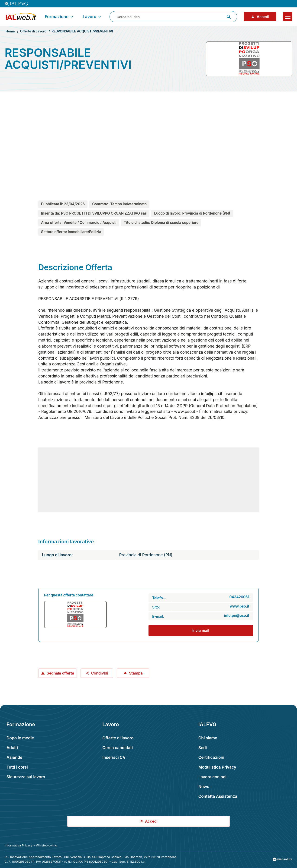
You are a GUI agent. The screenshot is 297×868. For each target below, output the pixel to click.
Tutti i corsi (17, 767)
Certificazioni (211, 757)
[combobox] (173, 17)
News (204, 787)
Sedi (203, 748)
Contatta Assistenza (218, 796)
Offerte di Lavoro (33, 31)
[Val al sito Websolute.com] (282, 859)
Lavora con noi (212, 777)
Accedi (260, 17)
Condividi (97, 673)
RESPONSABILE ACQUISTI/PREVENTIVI (82, 31)
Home (10, 31)
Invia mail (201, 630)
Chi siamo (208, 738)
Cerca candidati (118, 748)
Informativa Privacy (19, 845)
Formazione (59, 17)
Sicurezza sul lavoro (26, 777)
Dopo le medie (20, 738)
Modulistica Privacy (217, 767)
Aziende (14, 757)
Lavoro (92, 17)
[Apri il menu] (288, 17)
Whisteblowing (46, 845)
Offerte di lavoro (118, 738)
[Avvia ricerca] (229, 17)
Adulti (12, 748)
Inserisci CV (114, 757)
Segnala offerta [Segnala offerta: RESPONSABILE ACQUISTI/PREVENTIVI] (58, 673)
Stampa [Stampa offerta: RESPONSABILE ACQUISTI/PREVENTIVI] (133, 673)
